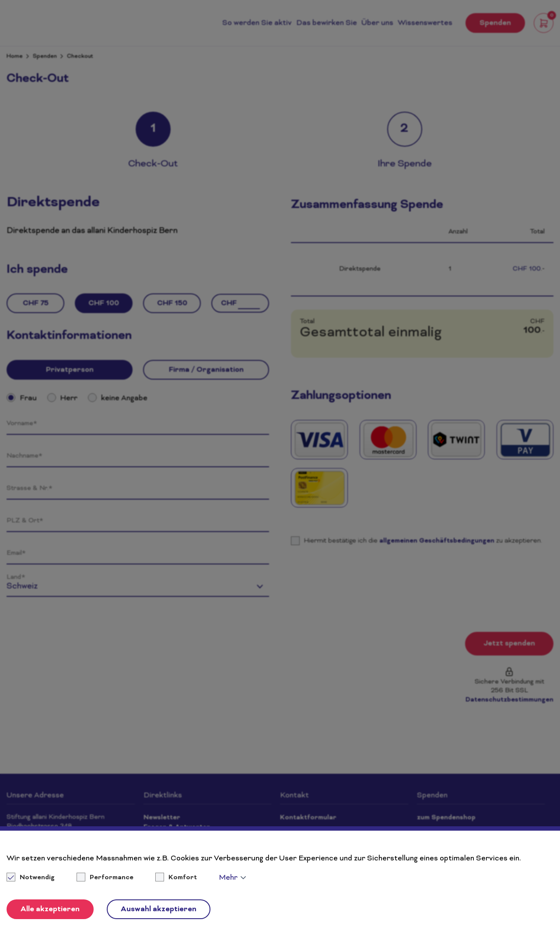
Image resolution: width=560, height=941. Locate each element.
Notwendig (31, 878)
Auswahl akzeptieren (159, 909)
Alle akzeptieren (50, 909)
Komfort (183, 878)
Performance (112, 878)
